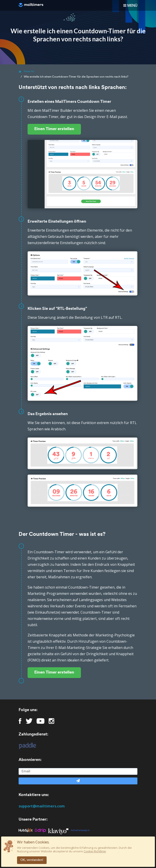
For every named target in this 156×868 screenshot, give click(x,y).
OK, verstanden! (32, 860)
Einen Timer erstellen (54, 129)
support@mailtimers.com (42, 806)
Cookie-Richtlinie (95, 851)
